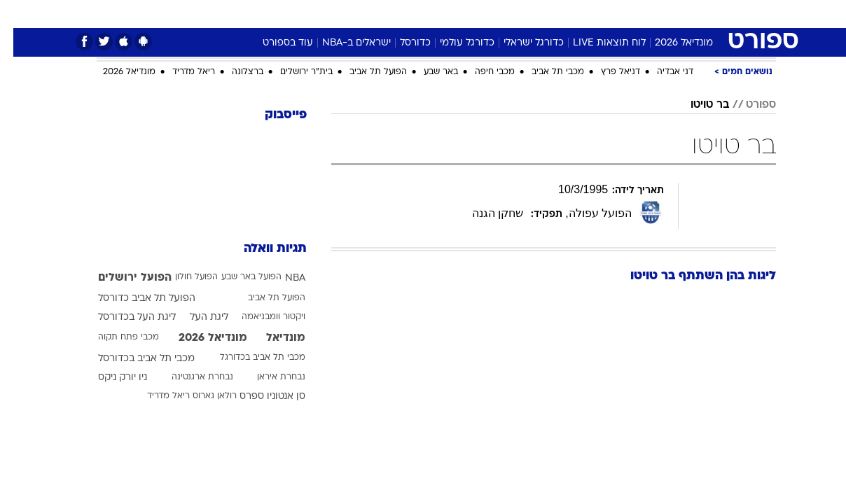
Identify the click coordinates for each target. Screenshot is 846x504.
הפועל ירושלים (122, 278)
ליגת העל (196, 317)
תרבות (551, 14)
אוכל (431, 14)
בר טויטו (696, 105)
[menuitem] (689, 14)
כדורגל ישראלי (520, 43)
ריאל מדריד (180, 72)
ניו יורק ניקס (109, 378)
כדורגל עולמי (454, 43)
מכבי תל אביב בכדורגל (249, 358)
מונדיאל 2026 (671, 43)
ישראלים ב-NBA (343, 43)
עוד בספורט (275, 43)
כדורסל (402, 43)
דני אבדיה (662, 72)
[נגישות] (19, 14)
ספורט (650, 14)
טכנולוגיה (288, 14)
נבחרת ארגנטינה (189, 377)
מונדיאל (601, 14)
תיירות (340, 14)
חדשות (698, 14)
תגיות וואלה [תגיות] (262, 249)
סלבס (507, 14)
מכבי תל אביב (545, 72)
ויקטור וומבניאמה (260, 317)
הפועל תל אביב (365, 72)
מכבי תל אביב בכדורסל (133, 359)
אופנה (236, 14)
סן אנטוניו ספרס (259, 397)
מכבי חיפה (481, 72)
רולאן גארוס (201, 396)
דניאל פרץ (607, 72)
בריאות (388, 14)
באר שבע (428, 72)
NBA (282, 278)
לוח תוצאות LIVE (596, 43)
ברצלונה (234, 72)
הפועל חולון (183, 277)
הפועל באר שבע (238, 277)
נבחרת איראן (268, 377)
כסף (468, 14)
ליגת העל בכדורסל (124, 317)
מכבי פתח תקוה (115, 337)
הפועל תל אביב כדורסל (133, 299)
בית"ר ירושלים (293, 72)
